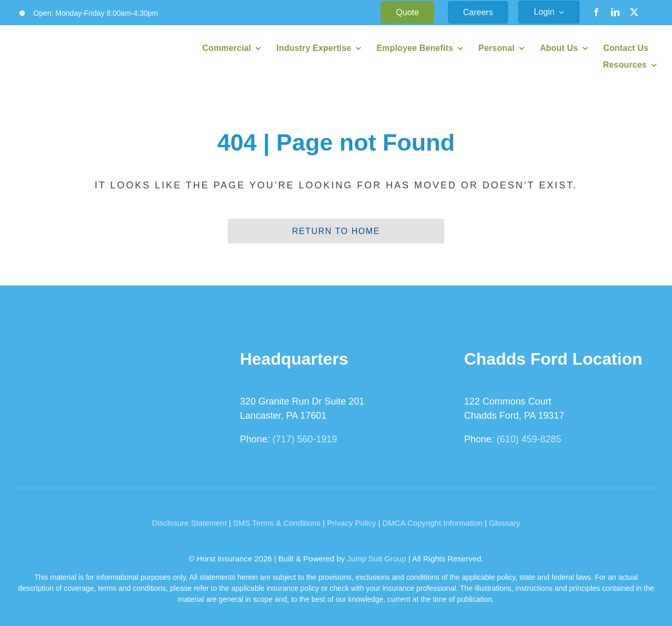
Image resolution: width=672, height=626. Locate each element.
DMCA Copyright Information (432, 523)
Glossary (505, 523)
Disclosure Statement (189, 523)
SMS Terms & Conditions (277, 523)
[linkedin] (615, 12)
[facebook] (596, 12)
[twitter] (634, 12)
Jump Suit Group (377, 559)
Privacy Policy (351, 523)
